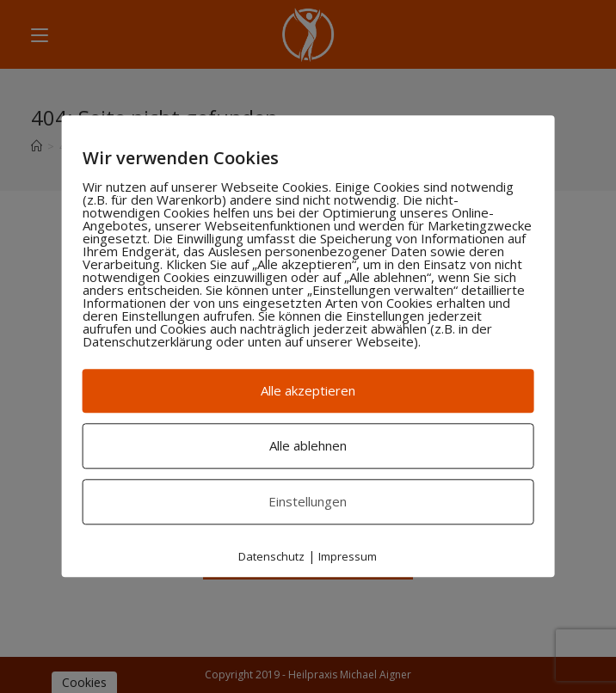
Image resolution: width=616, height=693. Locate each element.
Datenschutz (271, 556)
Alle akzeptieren (308, 390)
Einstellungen (308, 501)
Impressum (348, 556)
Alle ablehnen (308, 445)
